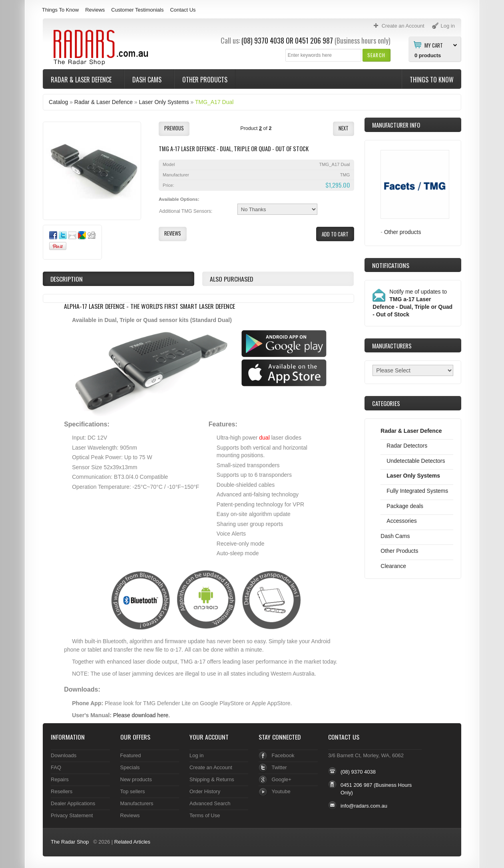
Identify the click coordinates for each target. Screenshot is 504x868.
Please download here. (141, 715)
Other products (403, 232)
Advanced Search (210, 803)
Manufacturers (137, 803)
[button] (376, 55)
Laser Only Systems (164, 102)
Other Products (205, 80)
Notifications (391, 265)
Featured (131, 755)
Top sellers (133, 791)
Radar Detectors (407, 446)
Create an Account (211, 767)
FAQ (56, 767)
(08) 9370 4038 (263, 40)
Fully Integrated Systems (417, 491)
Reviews (95, 10)
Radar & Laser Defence (82, 80)
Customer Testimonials (137, 10)
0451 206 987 (314, 40)
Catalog (58, 102)
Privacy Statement (72, 815)
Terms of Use (205, 815)
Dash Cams (148, 80)
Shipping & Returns (212, 779)
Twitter (279, 767)
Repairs (60, 779)
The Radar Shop (70, 842)
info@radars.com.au (364, 806)
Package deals (405, 506)
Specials (130, 767)
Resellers (62, 791)
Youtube (281, 791)
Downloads (64, 755)
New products (136, 779)
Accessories (401, 521)
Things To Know (60, 10)
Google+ (281, 779)
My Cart (434, 45)
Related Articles (132, 842)
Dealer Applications (73, 803)
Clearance (393, 566)
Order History (205, 791)
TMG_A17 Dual (214, 102)
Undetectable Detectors (416, 461)
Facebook (283, 755)
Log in (196, 755)
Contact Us (183, 10)
